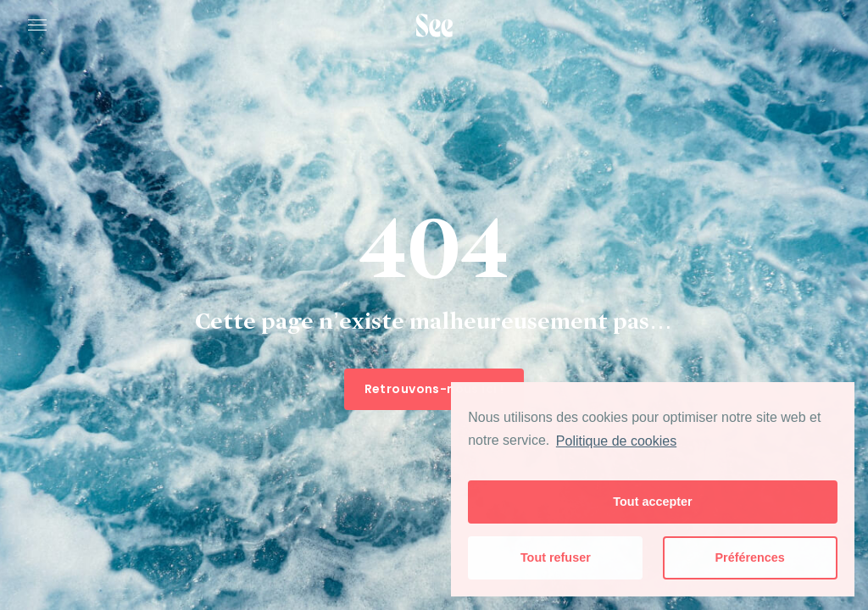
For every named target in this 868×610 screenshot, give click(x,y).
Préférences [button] (749, 557)
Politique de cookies (616, 441)
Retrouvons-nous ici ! (434, 389)
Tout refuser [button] (556, 557)
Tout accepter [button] (652, 502)
